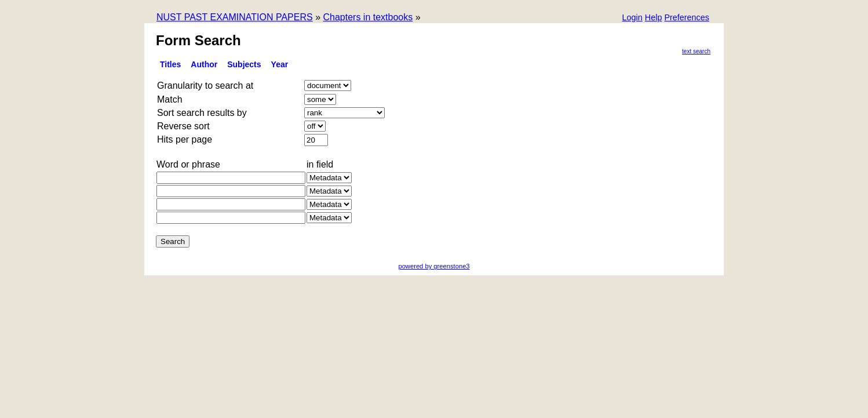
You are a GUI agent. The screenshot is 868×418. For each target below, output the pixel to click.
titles (170, 64)
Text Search (696, 51)
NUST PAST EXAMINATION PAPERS (235, 17)
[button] (687, 18)
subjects (244, 64)
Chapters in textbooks (368, 17)
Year (280, 64)
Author (204, 64)
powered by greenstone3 (434, 266)
